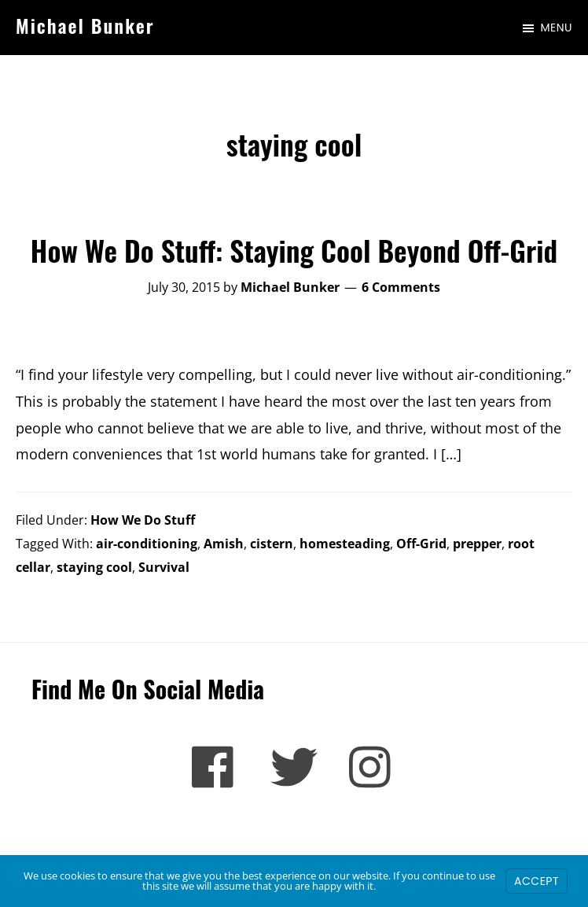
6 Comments (401, 287)
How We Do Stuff (143, 520)
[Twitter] (294, 767)
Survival (164, 567)
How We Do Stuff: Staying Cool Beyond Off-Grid (294, 250)
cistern (272, 544)
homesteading (345, 544)
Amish (224, 544)
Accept (537, 881)
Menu (556, 28)
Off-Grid (421, 544)
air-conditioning (147, 544)
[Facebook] (215, 767)
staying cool (94, 567)
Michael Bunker (85, 25)
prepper (477, 544)
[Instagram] (373, 767)
